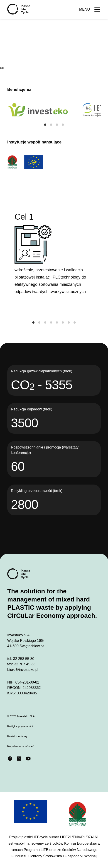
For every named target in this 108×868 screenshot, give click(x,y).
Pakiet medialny (17, 736)
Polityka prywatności (20, 726)
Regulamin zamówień (21, 746)
